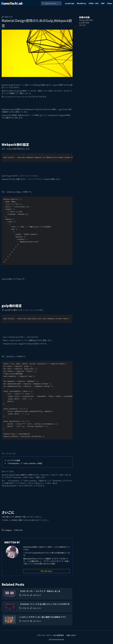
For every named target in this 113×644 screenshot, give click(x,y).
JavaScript (70, 3)
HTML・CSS (94, 3)
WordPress (82, 3)
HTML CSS (18, 530)
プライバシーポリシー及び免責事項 (50, 635)
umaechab (12, 3)
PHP (103, 3)
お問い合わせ (47, 571)
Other (110, 3)
